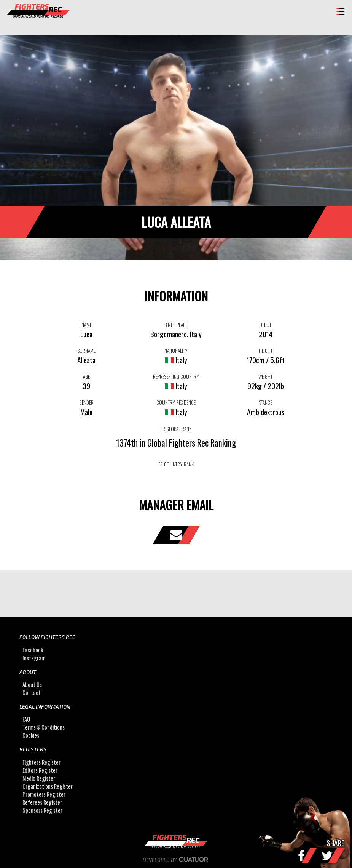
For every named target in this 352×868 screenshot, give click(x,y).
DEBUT (265, 325)
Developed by (176, 860)
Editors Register (40, 770)
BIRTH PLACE (176, 325)
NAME (87, 325)
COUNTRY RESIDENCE (176, 402)
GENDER (86, 402)
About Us (32, 685)
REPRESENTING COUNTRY (176, 376)
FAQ (26, 720)
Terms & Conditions (44, 728)
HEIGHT (266, 351)
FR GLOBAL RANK (176, 429)
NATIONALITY (176, 351)
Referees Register (42, 802)
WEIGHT (265, 376)
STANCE (266, 402)
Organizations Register (48, 786)
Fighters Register (41, 762)
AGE (86, 376)
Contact (32, 693)
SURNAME (87, 351)
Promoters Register (44, 794)
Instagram (34, 658)
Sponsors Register (42, 810)
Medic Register (39, 778)
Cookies (31, 736)
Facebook (33, 650)
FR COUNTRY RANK (176, 464)
